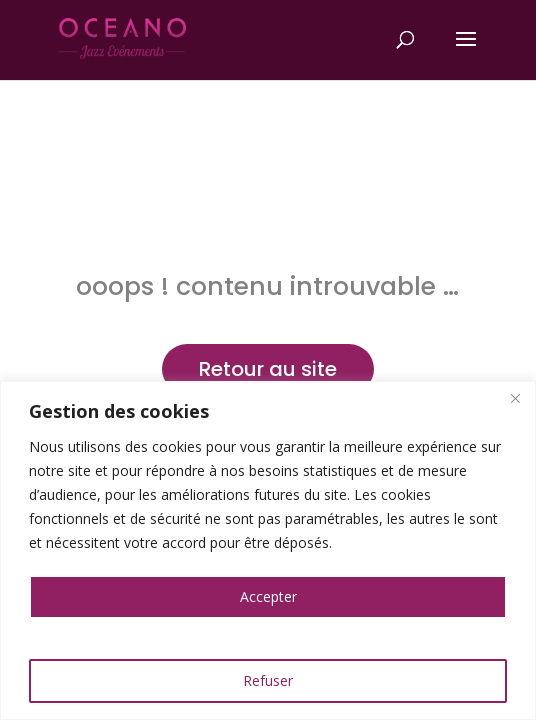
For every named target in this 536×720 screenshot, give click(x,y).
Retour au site (268, 369)
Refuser (268, 680)
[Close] (515, 398)
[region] (268, 550)
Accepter (268, 596)
